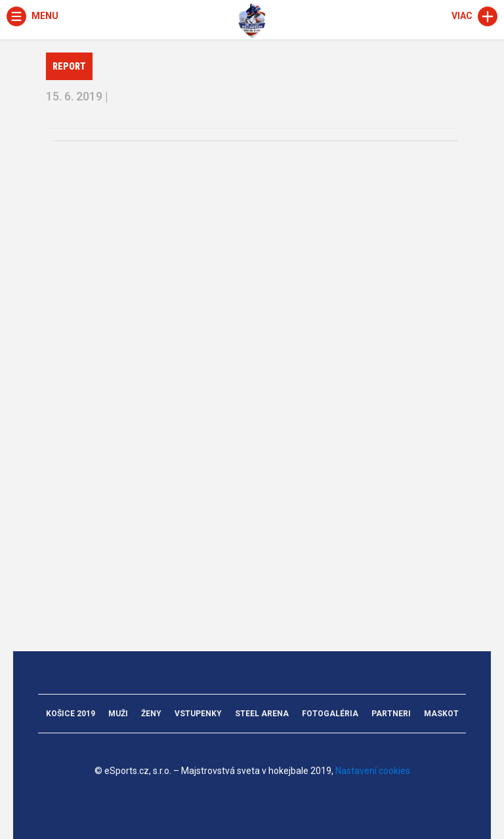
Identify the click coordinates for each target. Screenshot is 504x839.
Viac (474, 16)
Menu (32, 16)
